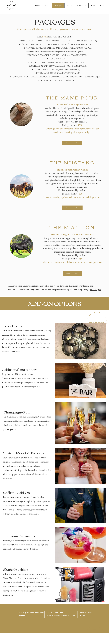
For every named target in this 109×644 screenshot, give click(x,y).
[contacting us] (96, 290)
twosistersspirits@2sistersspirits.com (61, 615)
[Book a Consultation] (97, 322)
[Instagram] (84, 616)
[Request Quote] (72, 143)
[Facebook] (81, 616)
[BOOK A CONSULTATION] (94, 630)
